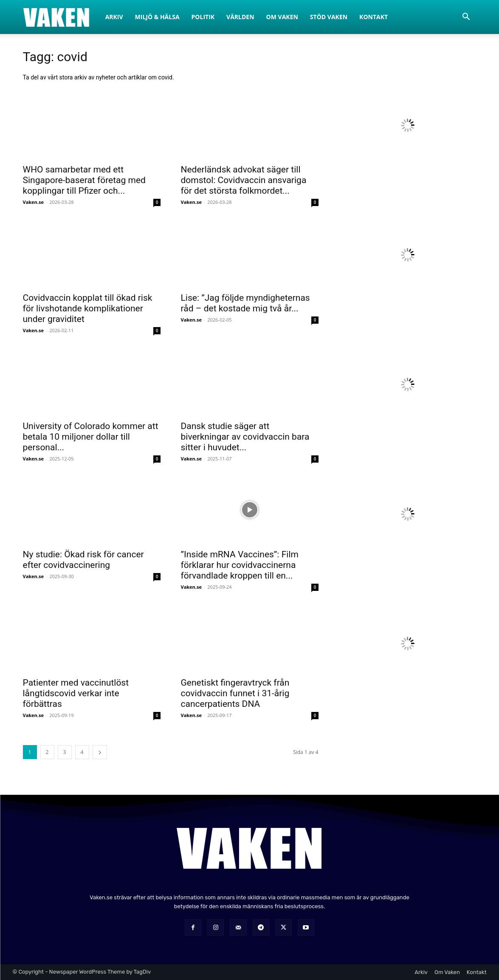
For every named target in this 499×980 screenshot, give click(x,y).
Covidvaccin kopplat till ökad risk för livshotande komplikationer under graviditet (88, 308)
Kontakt (374, 17)
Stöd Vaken (329, 17)
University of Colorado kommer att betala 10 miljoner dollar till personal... (91, 437)
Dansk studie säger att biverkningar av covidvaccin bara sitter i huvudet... (245, 437)
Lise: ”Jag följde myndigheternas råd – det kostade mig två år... (245, 303)
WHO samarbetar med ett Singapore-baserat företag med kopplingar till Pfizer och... (84, 180)
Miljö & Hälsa (157, 17)
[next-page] (100, 752)
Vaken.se (33, 202)
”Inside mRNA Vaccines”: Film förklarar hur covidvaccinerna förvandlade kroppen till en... (240, 565)
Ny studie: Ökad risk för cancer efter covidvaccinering (83, 560)
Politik (203, 17)
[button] (466, 18)
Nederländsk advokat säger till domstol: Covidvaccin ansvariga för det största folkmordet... (244, 180)
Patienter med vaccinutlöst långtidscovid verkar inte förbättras (76, 693)
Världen (240, 17)
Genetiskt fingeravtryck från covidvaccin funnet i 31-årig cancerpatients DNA (235, 693)
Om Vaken (282, 17)
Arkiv (114, 17)
